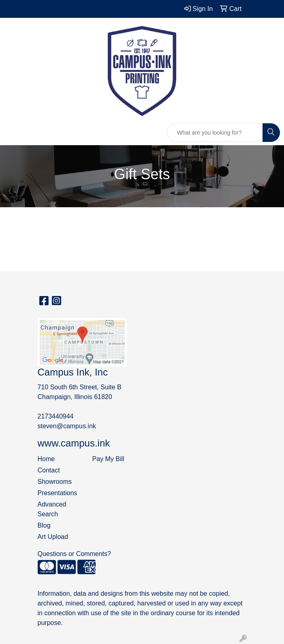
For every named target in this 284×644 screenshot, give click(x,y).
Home (46, 459)
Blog (44, 525)
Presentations (58, 493)
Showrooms (55, 482)
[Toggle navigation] (13, 133)
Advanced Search (52, 509)
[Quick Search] (215, 133)
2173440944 (56, 416)
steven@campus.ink (67, 426)
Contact (49, 470)
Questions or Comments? (74, 554)
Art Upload (53, 537)
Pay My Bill (108, 459)
